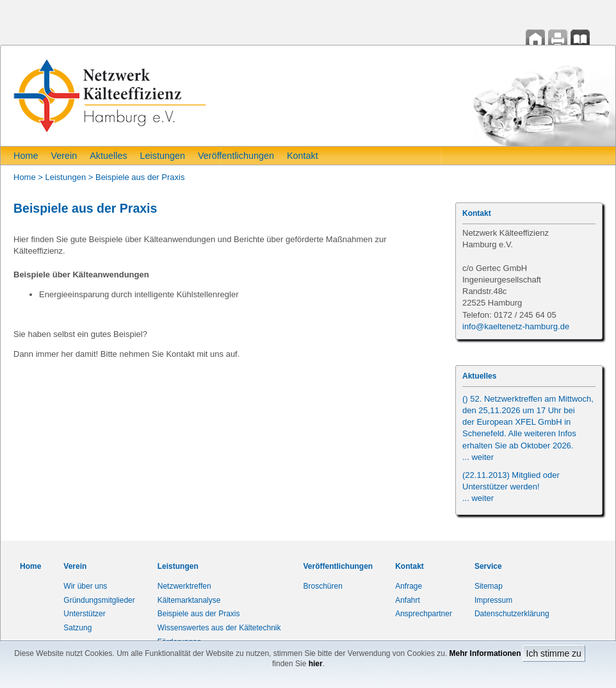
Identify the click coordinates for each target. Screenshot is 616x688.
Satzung (77, 628)
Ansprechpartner (424, 614)
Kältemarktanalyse (189, 600)
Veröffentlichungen (236, 156)
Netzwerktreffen (184, 586)
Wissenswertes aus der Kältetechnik (219, 628)
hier (316, 664)
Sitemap (489, 586)
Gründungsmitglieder (99, 600)
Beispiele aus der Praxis (140, 177)
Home (26, 156)
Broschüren (323, 586)
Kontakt (303, 156)
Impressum (493, 600)
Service (488, 566)
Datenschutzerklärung (512, 614)
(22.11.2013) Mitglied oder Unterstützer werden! (511, 487)
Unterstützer (84, 614)
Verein (64, 156)
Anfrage (409, 586)
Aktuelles (108, 156)
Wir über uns (85, 586)
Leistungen (163, 156)
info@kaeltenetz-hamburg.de (516, 326)
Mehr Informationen (485, 653)
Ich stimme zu (554, 653)
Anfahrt (408, 600)
